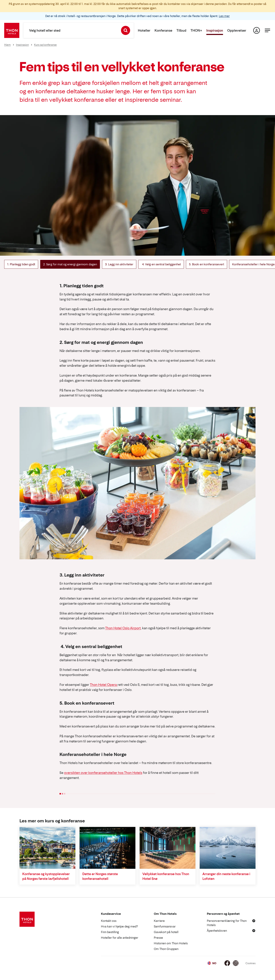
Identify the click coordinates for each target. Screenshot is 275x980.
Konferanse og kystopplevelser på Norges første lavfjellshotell (46, 876)
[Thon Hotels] (12, 30)
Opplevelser (237, 30)
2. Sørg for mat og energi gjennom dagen (70, 264)
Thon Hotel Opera (104, 685)
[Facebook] (227, 963)
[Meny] (267, 30)
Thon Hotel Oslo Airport (123, 628)
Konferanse (163, 30)
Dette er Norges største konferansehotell (100, 876)
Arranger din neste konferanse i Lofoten (226, 876)
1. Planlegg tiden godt (21, 264)
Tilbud (181, 30)
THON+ (196, 30)
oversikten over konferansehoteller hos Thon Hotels (103, 773)
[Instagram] (236, 963)
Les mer (224, 16)
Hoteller (144, 30)
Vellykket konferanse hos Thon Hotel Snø (166, 876)
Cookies (251, 963)
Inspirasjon (215, 30)
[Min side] (257, 30)
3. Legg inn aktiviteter (119, 264)
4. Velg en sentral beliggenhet (161, 264)
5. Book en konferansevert (207, 264)
